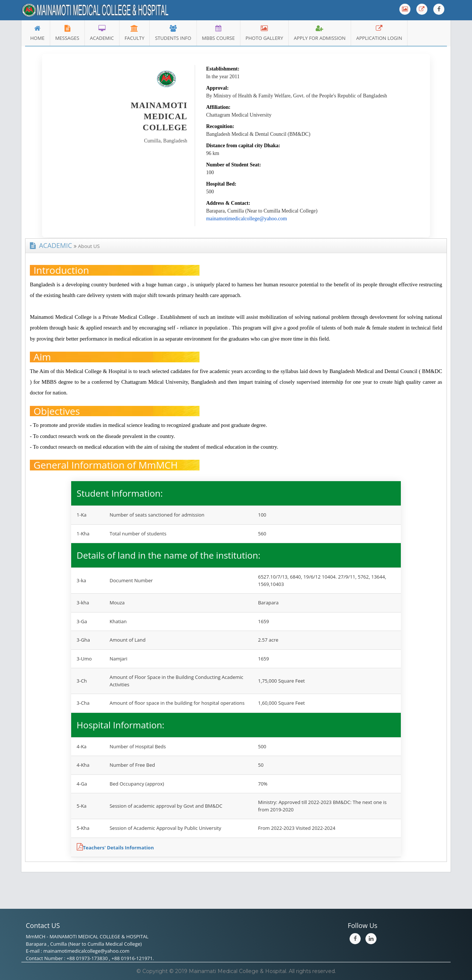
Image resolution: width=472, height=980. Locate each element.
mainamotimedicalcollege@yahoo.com (247, 219)
